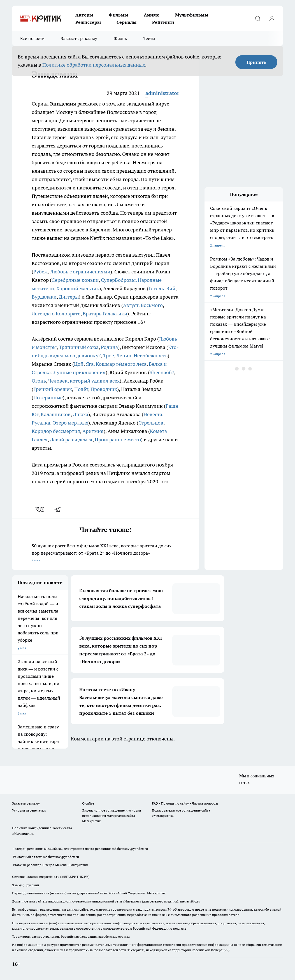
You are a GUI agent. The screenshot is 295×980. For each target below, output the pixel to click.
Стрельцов (151, 423)
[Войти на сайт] (272, 18)
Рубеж (41, 272)
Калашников (56, 414)
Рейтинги (163, 22)
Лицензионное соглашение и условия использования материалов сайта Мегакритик (112, 816)
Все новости (32, 38)
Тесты (149, 38)
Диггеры (69, 297)
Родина (109, 347)
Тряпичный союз (79, 347)
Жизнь (120, 38)
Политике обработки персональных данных (94, 65)
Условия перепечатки (29, 810)
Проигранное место (118, 439)
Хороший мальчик (78, 288)
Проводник (104, 389)
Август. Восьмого (143, 305)
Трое (109, 356)
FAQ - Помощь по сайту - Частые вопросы (185, 803)
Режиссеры (88, 22)
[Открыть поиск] (258, 18)
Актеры (84, 15)
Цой (79, 364)
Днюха (81, 414)
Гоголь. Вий (162, 288)
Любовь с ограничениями (80, 272)
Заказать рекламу (79, 38)
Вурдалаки (44, 297)
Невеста (153, 414)
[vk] (40, 509)
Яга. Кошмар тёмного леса (116, 364)
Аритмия (93, 431)
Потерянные (48, 398)
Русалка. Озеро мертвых (60, 423)
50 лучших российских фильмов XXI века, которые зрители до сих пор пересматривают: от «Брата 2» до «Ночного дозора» (105, 553)
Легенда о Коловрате (56, 314)
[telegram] (59, 509)
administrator (162, 93)
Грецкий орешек (53, 389)
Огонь (39, 381)
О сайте (88, 803)
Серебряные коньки (75, 280)
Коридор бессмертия (56, 431)
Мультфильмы (192, 15)
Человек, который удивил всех (84, 381)
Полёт (81, 389)
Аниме (152, 15)
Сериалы (126, 22)
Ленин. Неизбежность (142, 356)
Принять (256, 62)
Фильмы (118, 15)
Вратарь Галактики (105, 314)
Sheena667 (162, 372)
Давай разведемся (71, 439)
